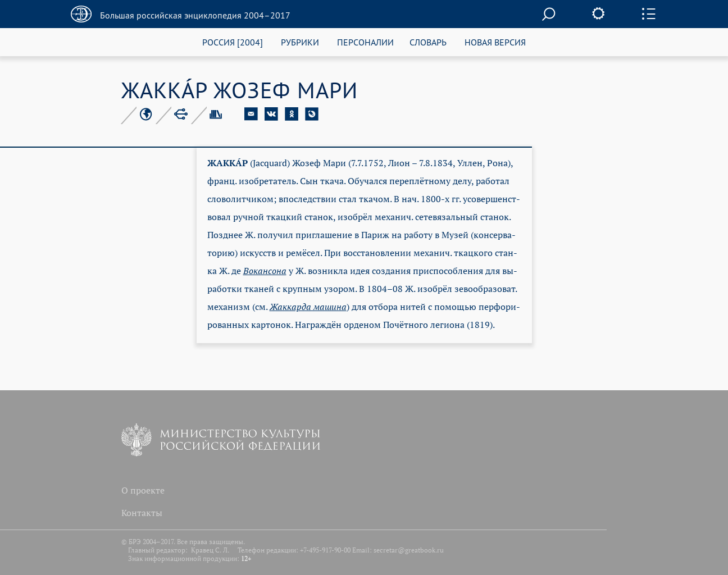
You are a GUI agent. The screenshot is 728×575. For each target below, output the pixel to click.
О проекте (143, 490)
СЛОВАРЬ (428, 42)
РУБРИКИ (300, 42)
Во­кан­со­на (265, 271)
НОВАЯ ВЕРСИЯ (495, 42)
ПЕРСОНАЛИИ (365, 42)
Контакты (142, 513)
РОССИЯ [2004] (233, 42)
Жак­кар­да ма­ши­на (308, 307)
